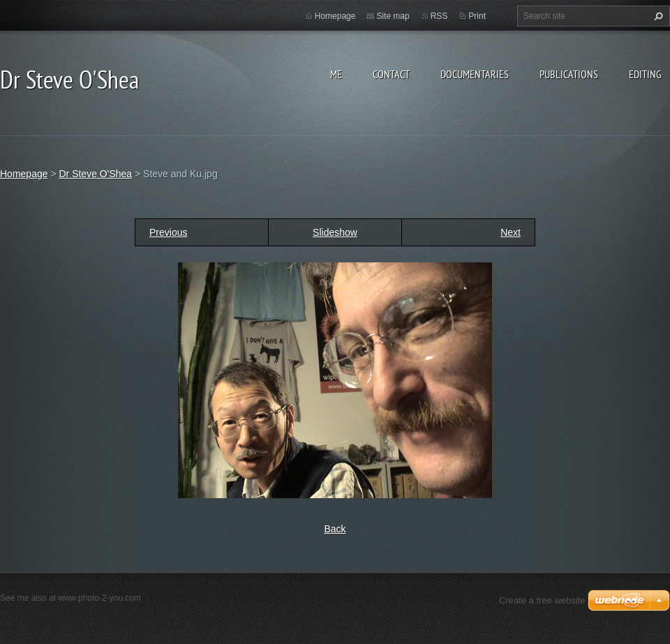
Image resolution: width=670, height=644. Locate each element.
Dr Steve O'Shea (95, 174)
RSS (439, 16)
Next (511, 232)
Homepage (335, 16)
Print (477, 16)
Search (657, 16)
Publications (569, 74)
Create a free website (542, 600)
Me (336, 74)
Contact (391, 74)
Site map (393, 16)
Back (335, 529)
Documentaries (475, 74)
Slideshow (335, 232)
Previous (168, 232)
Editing (645, 74)
